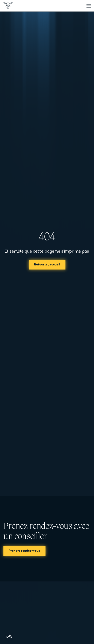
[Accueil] (8, 6)
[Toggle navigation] (89, 6)
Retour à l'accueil (47, 265)
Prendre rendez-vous (24, 551)
